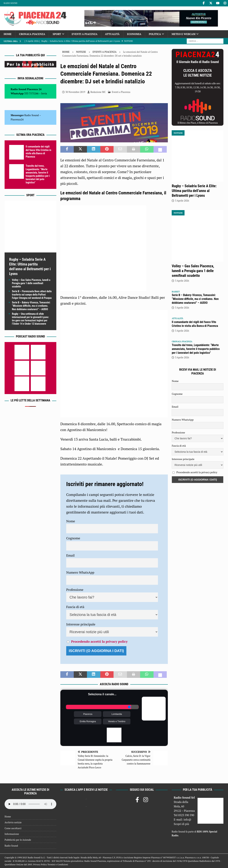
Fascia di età (75, 607)
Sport (57, 34)
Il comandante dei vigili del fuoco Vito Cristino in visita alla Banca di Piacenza (195, 324)
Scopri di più (181, 824)
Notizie (81, 52)
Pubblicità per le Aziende (18, 840)
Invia (44, 93)
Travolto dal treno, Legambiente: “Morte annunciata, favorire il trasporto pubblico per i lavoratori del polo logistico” (196, 349)
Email (70, 555)
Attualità (112, 34)
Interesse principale (81, 624)
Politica (155, 34)
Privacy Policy (40, 864)
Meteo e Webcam (183, 34)
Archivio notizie (13, 822)
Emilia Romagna (88, 721)
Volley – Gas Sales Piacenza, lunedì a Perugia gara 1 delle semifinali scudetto (31, 283)
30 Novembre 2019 (75, 92)
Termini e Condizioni (58, 864)
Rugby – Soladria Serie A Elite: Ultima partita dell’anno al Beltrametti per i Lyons (194, 191)
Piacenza (88, 714)
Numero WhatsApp (80, 572)
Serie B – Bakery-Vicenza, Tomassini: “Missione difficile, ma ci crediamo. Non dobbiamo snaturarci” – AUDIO (31, 306)
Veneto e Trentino (117, 721)
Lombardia (117, 714)
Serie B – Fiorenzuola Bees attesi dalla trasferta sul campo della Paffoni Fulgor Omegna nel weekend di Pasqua (32, 295)
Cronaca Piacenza (32, 34)
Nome (71, 521)
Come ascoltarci (13, 828)
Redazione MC (98, 92)
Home (8, 34)
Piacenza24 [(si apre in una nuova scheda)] (17, 119)
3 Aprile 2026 (182, 201)
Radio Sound (10, 3)
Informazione (12, 834)
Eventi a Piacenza (85, 34)
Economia (134, 34)
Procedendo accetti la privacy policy (99, 641)
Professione (75, 590)
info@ (187, 819)
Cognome (73, 538)
